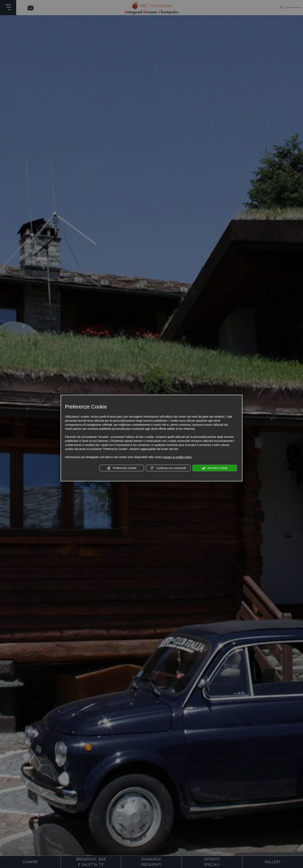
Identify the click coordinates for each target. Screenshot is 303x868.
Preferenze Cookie (122, 468)
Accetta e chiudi (215, 468)
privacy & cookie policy (177, 457)
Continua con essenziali (168, 468)
